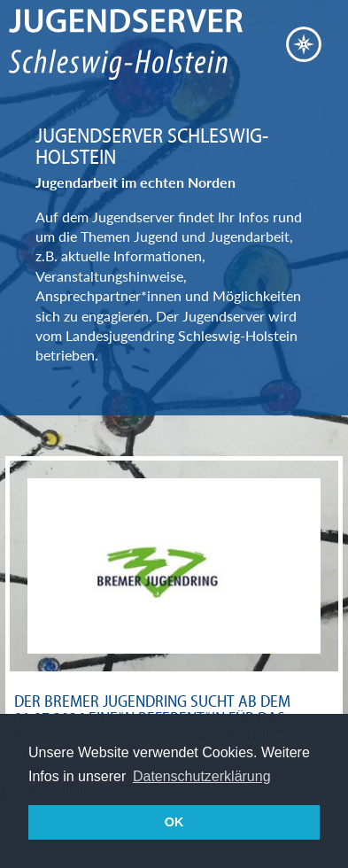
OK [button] (174, 822)
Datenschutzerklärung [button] (202, 776)
